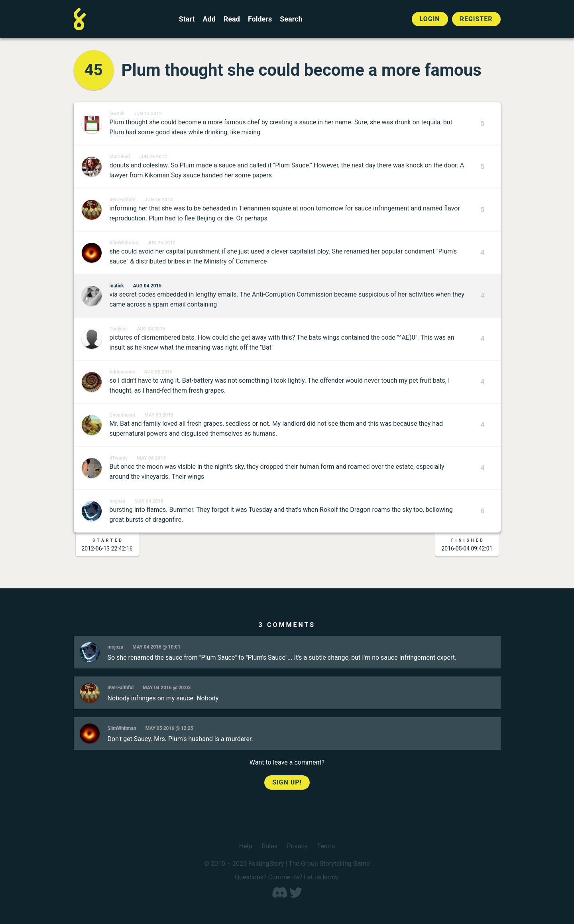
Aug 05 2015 (158, 372)
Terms (326, 846)
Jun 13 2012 (148, 114)
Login (430, 19)
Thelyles (119, 329)
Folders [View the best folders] (260, 19)
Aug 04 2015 (147, 286)
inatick (117, 286)
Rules (269, 846)
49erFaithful (123, 200)
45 (94, 70)
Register (476, 19)
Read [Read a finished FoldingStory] (232, 19)
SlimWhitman (124, 243)
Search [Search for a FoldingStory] (291, 19)
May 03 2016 (159, 415)
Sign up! (287, 782)
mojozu (118, 501)
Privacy (297, 846)
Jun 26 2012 (153, 157)
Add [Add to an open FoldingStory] (209, 19)
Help (246, 846)
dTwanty (119, 458)
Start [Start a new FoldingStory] (187, 19)
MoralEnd (120, 157)
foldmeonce (122, 372)
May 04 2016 (151, 458)
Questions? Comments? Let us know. (287, 877)
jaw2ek (117, 114)
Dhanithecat (123, 415)
